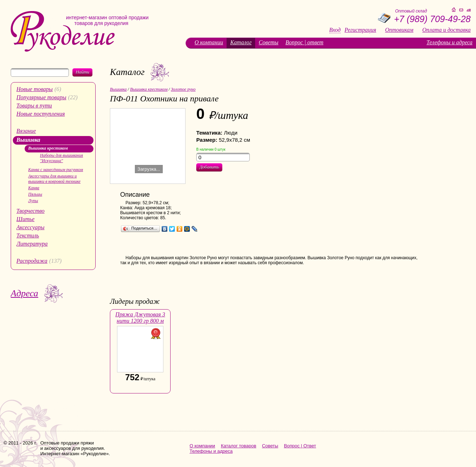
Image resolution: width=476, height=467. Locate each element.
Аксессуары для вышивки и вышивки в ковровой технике (54, 179)
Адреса (24, 293)
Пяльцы (35, 194)
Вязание (26, 131)
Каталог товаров (239, 446)
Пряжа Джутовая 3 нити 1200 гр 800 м (140, 318)
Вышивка (28, 140)
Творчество (31, 211)
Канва (34, 188)
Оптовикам (399, 30)
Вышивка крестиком (48, 148)
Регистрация (361, 30)
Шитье (26, 219)
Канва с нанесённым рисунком (56, 170)
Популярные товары (41, 97)
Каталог (241, 42)
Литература (32, 244)
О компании (209, 42)
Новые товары (35, 89)
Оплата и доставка (447, 30)
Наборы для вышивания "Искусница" (62, 158)
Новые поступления (41, 114)
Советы (269, 42)
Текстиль (28, 235)
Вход (335, 30)
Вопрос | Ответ (300, 446)
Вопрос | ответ (304, 42)
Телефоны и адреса (449, 42)
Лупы (33, 201)
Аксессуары (30, 227)
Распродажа (32, 261)
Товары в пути (34, 106)
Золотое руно (183, 89)
